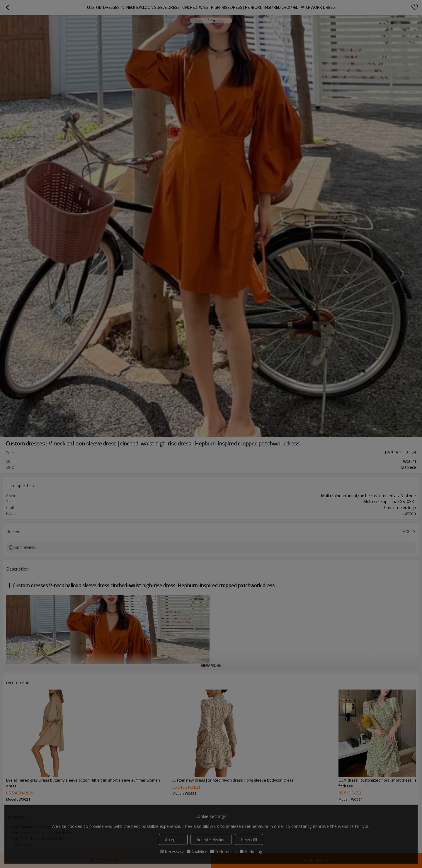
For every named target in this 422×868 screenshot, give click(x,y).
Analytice (197, 851)
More (407, 532)
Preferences (223, 851)
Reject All (249, 839)
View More (211, 665)
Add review (25, 548)
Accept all (173, 839)
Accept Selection (211, 839)
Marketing (251, 851)
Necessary (172, 851)
